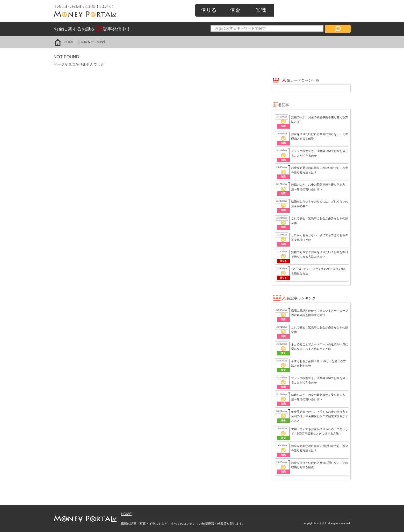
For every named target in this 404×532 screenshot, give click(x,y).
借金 (235, 10)
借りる (209, 10)
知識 (261, 10)
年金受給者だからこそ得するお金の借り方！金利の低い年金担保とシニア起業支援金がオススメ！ (320, 416)
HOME (69, 42)
